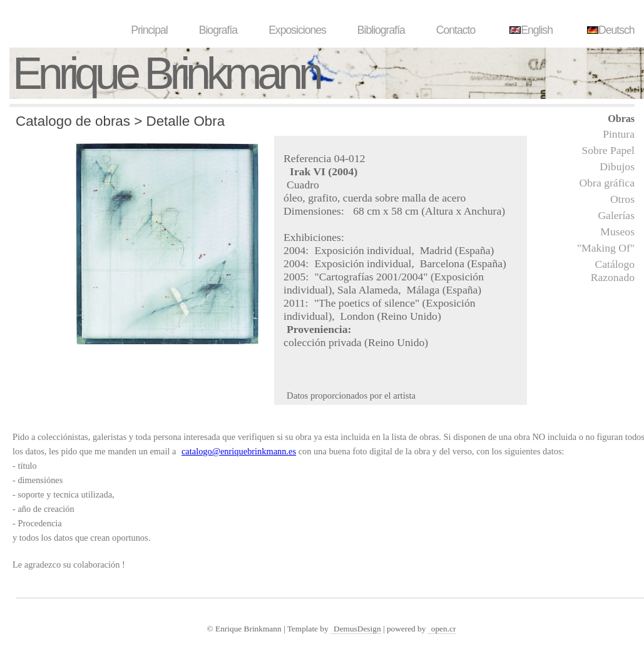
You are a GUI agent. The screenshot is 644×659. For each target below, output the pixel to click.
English (529, 30)
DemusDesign (357, 629)
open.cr (444, 629)
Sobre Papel (608, 150)
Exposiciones (297, 30)
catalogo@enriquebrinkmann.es (239, 451)
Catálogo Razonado (613, 271)
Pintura (619, 134)
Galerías (616, 215)
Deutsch (609, 30)
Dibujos (617, 166)
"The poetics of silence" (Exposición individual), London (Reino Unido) (380, 309)
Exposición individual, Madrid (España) (405, 250)
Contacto (456, 30)
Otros (622, 199)
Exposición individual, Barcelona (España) (411, 263)
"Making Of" (606, 248)
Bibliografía (381, 30)
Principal (149, 30)
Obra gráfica (607, 183)
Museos (617, 232)
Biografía (218, 30)
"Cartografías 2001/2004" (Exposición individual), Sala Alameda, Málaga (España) (384, 283)
